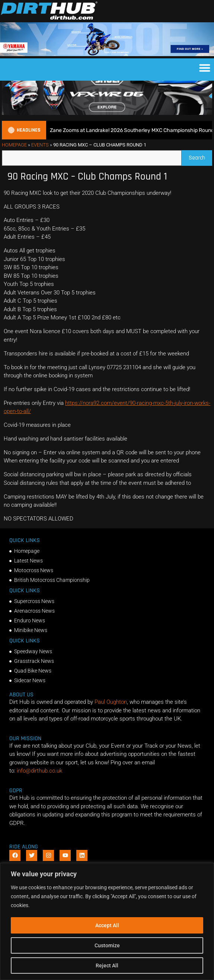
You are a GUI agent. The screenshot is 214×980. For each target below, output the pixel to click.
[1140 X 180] (107, 54)
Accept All (107, 925)
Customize (107, 945)
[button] (205, 68)
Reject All (107, 966)
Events (40, 159)
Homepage (14, 159)
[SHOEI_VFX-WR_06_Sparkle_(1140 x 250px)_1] (107, 127)
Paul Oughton (111, 716)
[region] (107, 921)
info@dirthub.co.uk (39, 785)
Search (200, 170)
